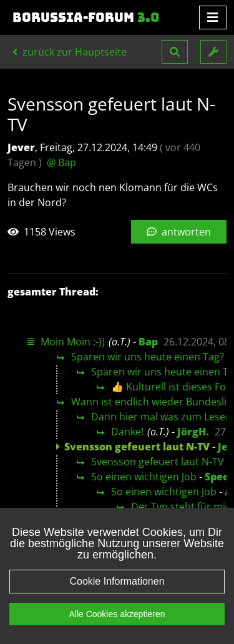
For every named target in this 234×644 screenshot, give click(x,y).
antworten (179, 232)
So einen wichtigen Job (144, 477)
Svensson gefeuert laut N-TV (158, 462)
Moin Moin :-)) (73, 342)
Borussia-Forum (86, 17)
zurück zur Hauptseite (70, 52)
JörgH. (193, 432)
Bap (148, 342)
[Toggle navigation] (213, 17)
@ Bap (61, 162)
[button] (175, 52)
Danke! (127, 432)
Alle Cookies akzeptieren (117, 614)
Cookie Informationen (117, 581)
